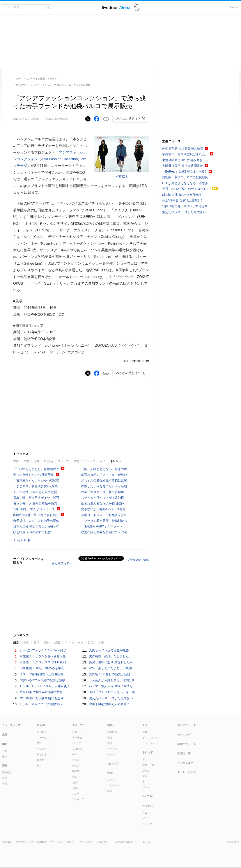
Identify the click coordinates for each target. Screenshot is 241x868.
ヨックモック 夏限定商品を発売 (35, 503)
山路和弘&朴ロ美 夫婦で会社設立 (36, 515)
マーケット (43, 738)
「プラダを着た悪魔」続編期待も (104, 521)
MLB (75, 754)
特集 (110, 791)
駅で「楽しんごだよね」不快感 (110, 668)
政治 (37, 643)
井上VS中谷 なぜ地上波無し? (182, 200)
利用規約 (42, 842)
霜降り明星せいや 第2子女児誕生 (185, 206)
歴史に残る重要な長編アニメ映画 (104, 532)
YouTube (148, 797)
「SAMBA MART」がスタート (102, 526)
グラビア (112, 749)
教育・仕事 (148, 765)
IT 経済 (49, 461)
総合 (16, 643)
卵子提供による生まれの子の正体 (36, 521)
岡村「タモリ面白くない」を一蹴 (112, 692)
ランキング (184, 735)
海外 (37, 461)
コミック (147, 824)
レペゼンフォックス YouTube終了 (43, 650)
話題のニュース (187, 744)
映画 (110, 773)
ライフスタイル (151, 738)
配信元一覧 (184, 753)
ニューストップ (22, 78)
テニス (76, 766)
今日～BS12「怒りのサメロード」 (186, 189)
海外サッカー (80, 732)
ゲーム (146, 818)
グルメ (146, 787)
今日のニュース (187, 725)
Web (40, 743)
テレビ (111, 754)
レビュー (112, 780)
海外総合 (7, 772)
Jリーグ (77, 743)
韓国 (5, 778)
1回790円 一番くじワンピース (34, 509)
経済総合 (42, 732)
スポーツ (63, 461)
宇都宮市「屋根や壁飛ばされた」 (185, 154)
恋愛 (145, 732)
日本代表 (77, 738)
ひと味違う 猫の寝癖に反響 (32, 532)
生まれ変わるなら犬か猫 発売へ (103, 503)
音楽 (110, 738)
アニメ (146, 813)
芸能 (76, 461)
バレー (76, 794)
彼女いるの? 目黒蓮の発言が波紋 (43, 680)
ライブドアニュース (117, 7)
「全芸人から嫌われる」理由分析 (112, 680)
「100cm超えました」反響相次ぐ (36, 469)
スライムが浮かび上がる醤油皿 (103, 498)
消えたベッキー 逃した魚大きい (111, 698)
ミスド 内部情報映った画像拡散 (42, 674)
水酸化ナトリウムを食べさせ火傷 (43, 656)
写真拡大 (122, 176)
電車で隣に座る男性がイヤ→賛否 (36, 498)
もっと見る (22, 541)
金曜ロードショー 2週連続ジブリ (104, 515)
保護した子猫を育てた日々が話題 (104, 486)
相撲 (75, 782)
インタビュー (185, 763)
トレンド (116, 461)
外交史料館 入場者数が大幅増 (183, 148)
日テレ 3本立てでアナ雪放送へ (41, 704)
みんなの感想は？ (128, 119)
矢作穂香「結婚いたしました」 (110, 656)
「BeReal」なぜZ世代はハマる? (184, 171)
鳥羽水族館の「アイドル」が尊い (104, 475)
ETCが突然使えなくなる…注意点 (185, 183)
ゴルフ (76, 760)
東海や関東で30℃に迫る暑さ (182, 160)
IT (66, 643)
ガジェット (43, 749)
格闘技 (76, 771)
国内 (26, 461)
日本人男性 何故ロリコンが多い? (36, 526)
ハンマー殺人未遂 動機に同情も (111, 686)
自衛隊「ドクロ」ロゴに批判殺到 (43, 662)
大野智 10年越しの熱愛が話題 (109, 674)
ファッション (150, 743)
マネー (146, 776)
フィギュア (78, 799)
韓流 (110, 743)
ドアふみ (137, 7)
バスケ (76, 788)
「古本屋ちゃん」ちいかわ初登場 (36, 480)
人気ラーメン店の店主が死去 (109, 650)
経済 (57, 643)
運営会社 (7, 842)
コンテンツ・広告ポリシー (96, 842)
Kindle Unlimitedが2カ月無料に (183, 195)
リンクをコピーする (106, 119)
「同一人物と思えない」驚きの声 (104, 469)
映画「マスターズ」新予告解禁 (103, 492)
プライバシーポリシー (64, 842)
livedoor (234, 7)
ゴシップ (90, 461)
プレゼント (113, 785)
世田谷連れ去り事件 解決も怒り (42, 698)
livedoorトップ (25, 842)
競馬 (75, 777)
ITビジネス (43, 754)
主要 (16, 461)
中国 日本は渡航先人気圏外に (109, 704)
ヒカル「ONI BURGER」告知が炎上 (45, 686)
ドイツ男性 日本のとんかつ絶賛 (35, 492)
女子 (103, 461)
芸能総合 (112, 732)
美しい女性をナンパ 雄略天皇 (34, 475)
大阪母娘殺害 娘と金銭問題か (183, 166)
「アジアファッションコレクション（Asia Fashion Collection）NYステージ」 (50, 159)
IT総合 (41, 760)
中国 (5, 784)
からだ (146, 770)
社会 (5, 751)
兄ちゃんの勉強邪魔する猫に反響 (104, 480)
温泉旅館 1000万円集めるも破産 (42, 668)
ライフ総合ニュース (44, 78)
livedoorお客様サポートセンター (134, 842)
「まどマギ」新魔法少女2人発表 (35, 486)
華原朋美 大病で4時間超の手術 (41, 692)
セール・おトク (187, 772)
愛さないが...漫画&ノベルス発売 (103, 509)
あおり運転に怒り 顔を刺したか (111, 662)
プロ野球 (77, 749)
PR (39, 766)
